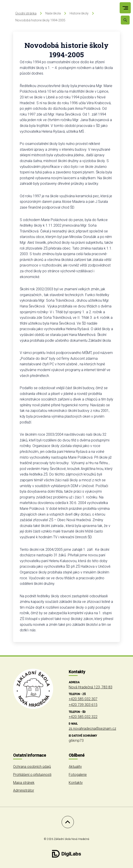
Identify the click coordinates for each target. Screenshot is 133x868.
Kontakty (76, 783)
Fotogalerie (78, 775)
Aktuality (75, 767)
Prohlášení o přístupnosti (32, 775)
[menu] (125, 8)
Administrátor (24, 790)
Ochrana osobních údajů (32, 767)
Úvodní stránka (26, 13)
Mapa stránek (24, 783)
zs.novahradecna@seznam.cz (92, 729)
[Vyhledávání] (125, 20)
